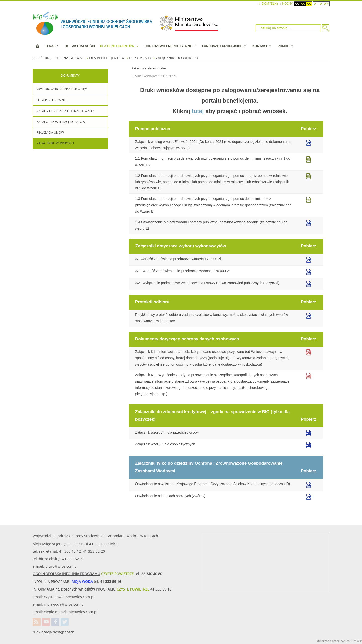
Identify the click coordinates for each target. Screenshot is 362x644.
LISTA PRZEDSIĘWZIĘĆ (52, 100)
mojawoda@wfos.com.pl (64, 604)
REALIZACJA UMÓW (50, 132)
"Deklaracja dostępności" (54, 632)
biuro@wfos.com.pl (61, 566)
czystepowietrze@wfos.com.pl (69, 597)
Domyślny (269, 4)
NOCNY (286, 4)
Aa (297, 4)
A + (326, 4)
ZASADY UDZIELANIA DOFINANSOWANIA (66, 111)
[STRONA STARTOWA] (38, 46)
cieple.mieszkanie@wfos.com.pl (71, 612)
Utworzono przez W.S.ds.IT (334, 641)
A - (316, 4)
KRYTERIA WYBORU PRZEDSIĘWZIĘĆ (62, 89)
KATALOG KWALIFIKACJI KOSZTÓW (61, 122)
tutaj (198, 111)
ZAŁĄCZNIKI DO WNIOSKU (55, 143)
